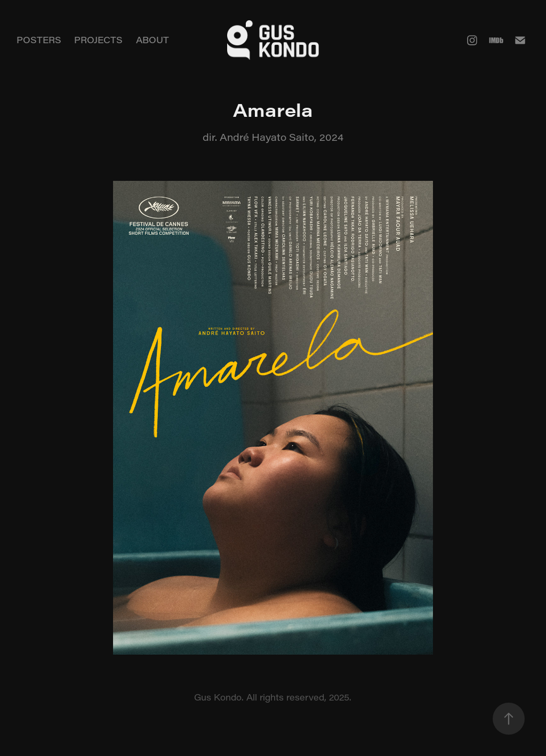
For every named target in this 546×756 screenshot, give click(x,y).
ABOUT (152, 40)
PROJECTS (98, 40)
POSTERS (39, 40)
